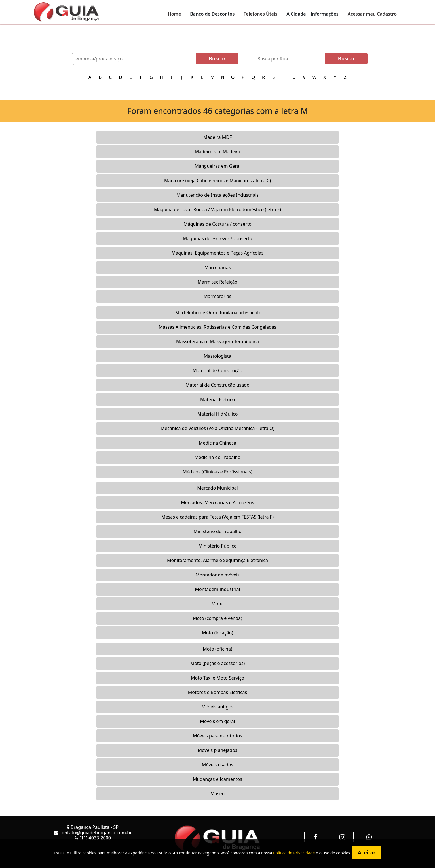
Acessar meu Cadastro (372, 14)
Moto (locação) (217, 633)
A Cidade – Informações (312, 14)
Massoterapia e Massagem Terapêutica (217, 341)
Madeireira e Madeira (217, 152)
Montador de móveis (217, 575)
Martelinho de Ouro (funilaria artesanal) (217, 313)
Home (175, 14)
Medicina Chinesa (217, 443)
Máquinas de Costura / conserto (217, 224)
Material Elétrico (217, 399)
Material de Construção (217, 370)
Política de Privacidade (294, 853)
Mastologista (218, 356)
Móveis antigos (218, 707)
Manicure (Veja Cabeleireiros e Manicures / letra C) (217, 181)
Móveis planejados (217, 750)
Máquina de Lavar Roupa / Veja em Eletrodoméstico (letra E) (217, 209)
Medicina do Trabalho (217, 457)
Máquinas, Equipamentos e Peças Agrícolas (217, 253)
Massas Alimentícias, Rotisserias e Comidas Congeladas (217, 327)
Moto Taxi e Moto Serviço (217, 678)
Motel (217, 604)
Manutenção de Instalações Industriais (218, 195)
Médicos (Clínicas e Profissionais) (217, 472)
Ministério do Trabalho (217, 531)
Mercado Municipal (217, 488)
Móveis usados (218, 765)
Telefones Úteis (260, 14)
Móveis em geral (217, 721)
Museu (218, 794)
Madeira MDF (217, 137)
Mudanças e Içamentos (217, 779)
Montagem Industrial (217, 589)
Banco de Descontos (212, 14)
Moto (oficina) (217, 649)
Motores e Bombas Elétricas (218, 692)
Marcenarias (218, 267)
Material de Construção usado (217, 385)
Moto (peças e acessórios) (218, 663)
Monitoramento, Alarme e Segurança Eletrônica (217, 560)
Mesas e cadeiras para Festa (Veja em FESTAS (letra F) (217, 517)
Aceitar (367, 852)
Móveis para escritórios (217, 736)
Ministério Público (218, 546)
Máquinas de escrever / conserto (217, 238)
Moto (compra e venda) (217, 618)
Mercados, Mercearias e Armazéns (217, 502)
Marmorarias (217, 296)
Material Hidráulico (218, 414)
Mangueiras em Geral (217, 166)
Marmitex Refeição (217, 282)
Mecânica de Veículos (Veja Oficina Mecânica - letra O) (218, 428)
